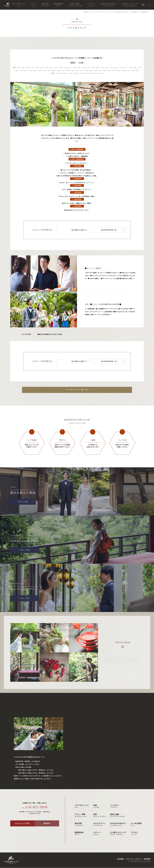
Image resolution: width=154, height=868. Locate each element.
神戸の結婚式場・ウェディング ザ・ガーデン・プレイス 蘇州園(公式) (9, 5)
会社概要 (120, 859)
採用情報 (147, 859)
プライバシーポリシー (134, 859)
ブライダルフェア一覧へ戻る (77, 390)
